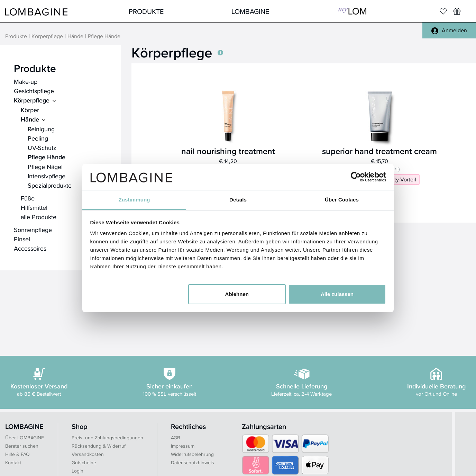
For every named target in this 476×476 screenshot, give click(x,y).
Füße (28, 198)
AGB (176, 438)
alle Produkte (39, 217)
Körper (30, 110)
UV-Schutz (42, 148)
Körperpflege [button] (177, 53)
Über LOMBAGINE (25, 438)
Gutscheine (84, 462)
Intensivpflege (47, 176)
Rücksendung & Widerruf (99, 446)
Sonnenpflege (33, 230)
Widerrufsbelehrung (192, 454)
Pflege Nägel (45, 167)
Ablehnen (237, 294)
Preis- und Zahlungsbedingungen (107, 438)
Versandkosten (88, 454)
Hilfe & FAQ (17, 454)
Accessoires (30, 248)
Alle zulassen (337, 294)
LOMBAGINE (250, 11)
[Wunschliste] (457, 11)
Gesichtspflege (34, 91)
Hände (75, 37)
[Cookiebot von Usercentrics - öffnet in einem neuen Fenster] (356, 177)
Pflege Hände (47, 157)
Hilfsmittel (34, 208)
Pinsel (22, 239)
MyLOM (352, 11)
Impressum (183, 446)
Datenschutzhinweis (193, 462)
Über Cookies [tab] (342, 200)
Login (77, 471)
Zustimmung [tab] (134, 200)
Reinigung (41, 129)
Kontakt (13, 462)
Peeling (38, 138)
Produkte (146, 11)
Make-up (26, 82)
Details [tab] (238, 200)
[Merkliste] (443, 11)
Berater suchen (22, 446)
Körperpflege (47, 37)
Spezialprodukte (50, 185)
